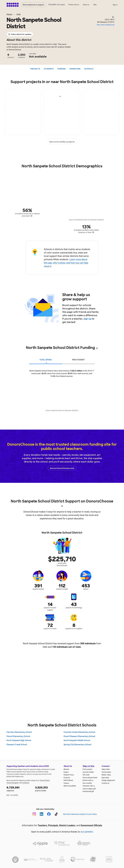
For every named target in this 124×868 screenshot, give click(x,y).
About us (86, 5)
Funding (62, 69)
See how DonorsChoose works (62, 468)
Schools (89, 69)
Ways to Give (88, 766)
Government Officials (91, 825)
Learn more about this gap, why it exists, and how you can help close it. (66, 263)
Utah (19, 14)
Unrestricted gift (88, 791)
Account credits (88, 772)
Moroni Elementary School (18, 736)
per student (78, 360)
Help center (106, 769)
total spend (46, 360)
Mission (66, 769)
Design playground (108, 780)
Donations (75, 69)
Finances (67, 778)
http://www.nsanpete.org (106, 25)
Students (49, 69)
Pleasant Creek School (17, 745)
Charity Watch (45, 780)
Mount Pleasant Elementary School (79, 736)
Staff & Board (68, 780)
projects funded (48, 789)
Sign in (115, 5)
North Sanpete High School (19, 740)
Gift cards (86, 775)
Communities (106, 772)
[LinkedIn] (42, 814)
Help (95, 5)
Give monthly (87, 783)
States (9, 14)
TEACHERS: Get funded (56, 5)
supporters (19, 789)
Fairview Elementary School (19, 732)
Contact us (105, 783)
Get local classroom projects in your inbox (80, 814)
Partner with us (74, 5)
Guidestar (26, 783)
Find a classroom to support (33, 5)
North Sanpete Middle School (77, 740)
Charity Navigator (13, 783)
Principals (53, 825)
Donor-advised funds (90, 778)
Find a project (87, 769)
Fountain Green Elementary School (79, 732)
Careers (66, 783)
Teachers (42, 825)
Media (104, 775)
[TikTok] (56, 814)
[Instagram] (34, 814)
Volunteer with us (89, 786)
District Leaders (67, 825)
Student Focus (69, 775)
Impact (66, 772)
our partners (87, 832)
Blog (109, 775)
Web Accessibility (70, 786)
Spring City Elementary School (77, 745)
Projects (35, 69)
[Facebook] (49, 814)
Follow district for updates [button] (20, 34)
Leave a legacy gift (89, 789)
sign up (88, 319)
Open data (105, 778)
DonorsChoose (13, 5)
